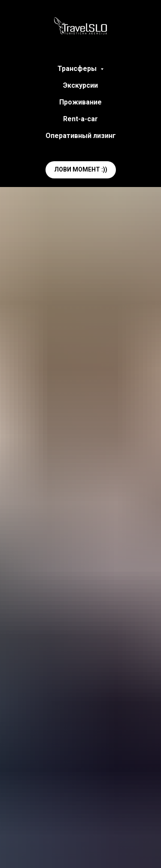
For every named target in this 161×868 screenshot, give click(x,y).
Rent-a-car (80, 119)
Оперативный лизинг (81, 136)
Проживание (80, 102)
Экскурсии (80, 85)
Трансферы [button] (78, 69)
